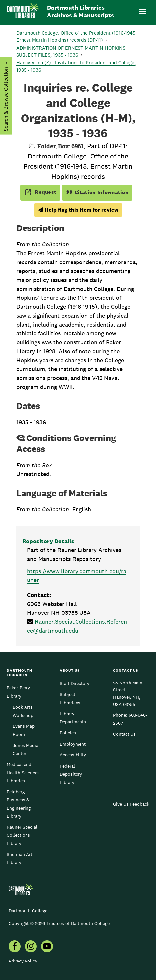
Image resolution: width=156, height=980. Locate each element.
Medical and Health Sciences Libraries (23, 772)
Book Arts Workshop (23, 711)
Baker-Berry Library (18, 692)
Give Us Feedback (131, 804)
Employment (73, 744)
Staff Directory (75, 683)
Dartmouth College (28, 911)
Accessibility (73, 755)
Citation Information (97, 192)
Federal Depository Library (71, 774)
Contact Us (124, 734)
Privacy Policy (23, 961)
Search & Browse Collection (5, 99)
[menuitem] (15, 947)
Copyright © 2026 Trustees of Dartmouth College (59, 923)
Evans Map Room (24, 730)
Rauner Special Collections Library (22, 835)
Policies (68, 733)
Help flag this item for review (78, 210)
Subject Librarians (70, 698)
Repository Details (48, 541)
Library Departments (73, 717)
